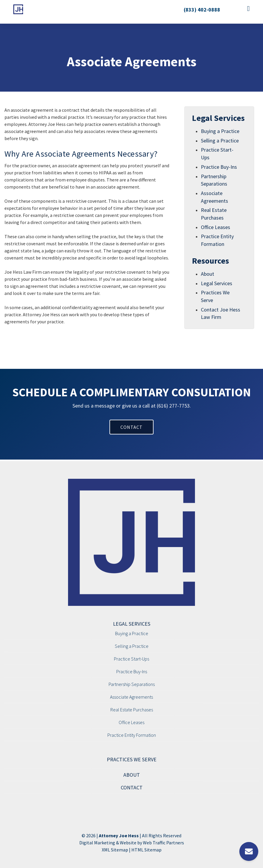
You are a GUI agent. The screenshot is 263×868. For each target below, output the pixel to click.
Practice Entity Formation (132, 735)
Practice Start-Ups (131, 659)
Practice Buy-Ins (219, 167)
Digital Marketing (97, 843)
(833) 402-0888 (202, 10)
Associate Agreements (131, 697)
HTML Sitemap (146, 850)
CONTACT (131, 427)
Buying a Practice (220, 131)
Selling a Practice (220, 141)
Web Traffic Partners (163, 843)
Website (128, 843)
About (208, 274)
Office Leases (216, 227)
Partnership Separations (132, 684)
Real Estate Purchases (132, 710)
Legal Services (217, 283)
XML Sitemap (115, 850)
